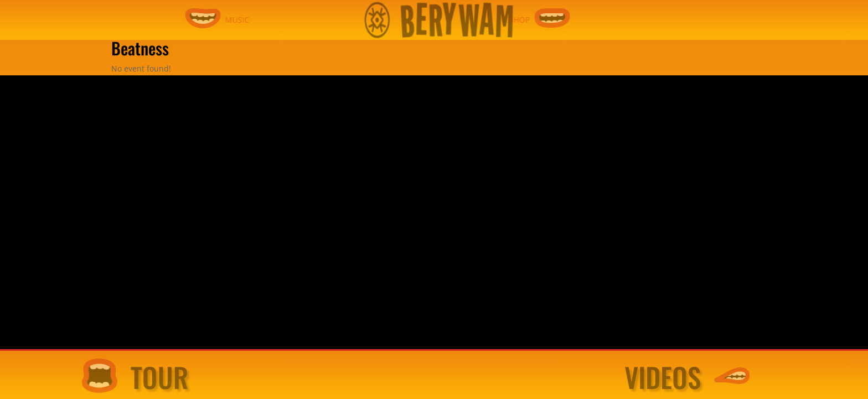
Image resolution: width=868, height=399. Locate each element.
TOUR (166, 377)
